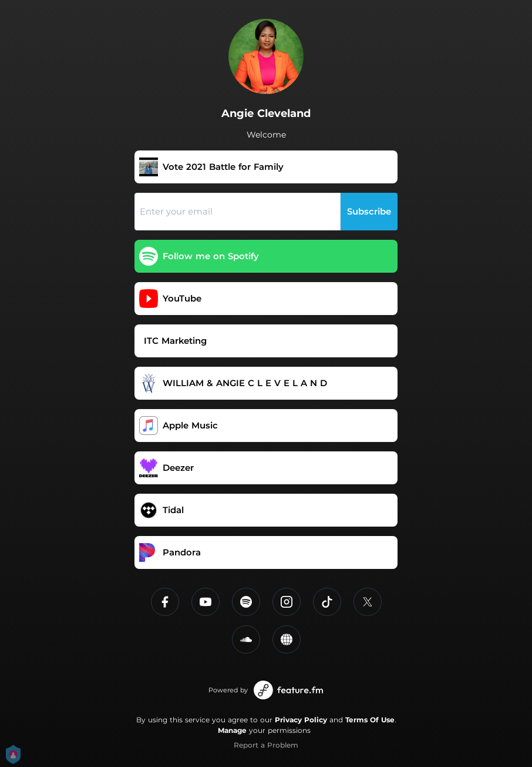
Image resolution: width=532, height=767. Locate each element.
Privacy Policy (301, 720)
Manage (232, 730)
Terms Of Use (370, 720)
